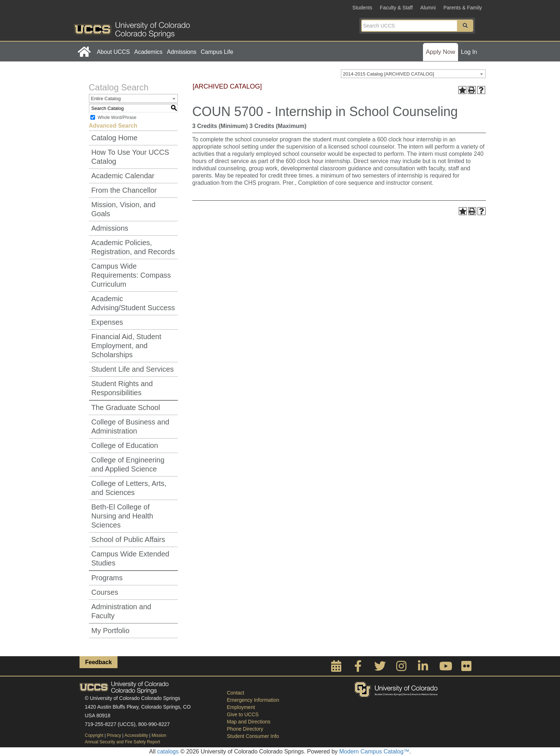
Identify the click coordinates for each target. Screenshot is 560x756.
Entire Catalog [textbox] (106, 99)
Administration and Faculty (121, 611)
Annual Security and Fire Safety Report (123, 742)
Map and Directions (249, 722)
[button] (465, 26)
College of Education (125, 445)
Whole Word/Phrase (117, 118)
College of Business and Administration (131, 426)
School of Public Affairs (128, 539)
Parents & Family (463, 8)
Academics (148, 52)
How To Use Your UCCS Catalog (130, 157)
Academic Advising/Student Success (133, 303)
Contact (236, 693)
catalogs (168, 751)
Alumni (428, 8)
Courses (105, 592)
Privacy (114, 735)
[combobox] (413, 74)
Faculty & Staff (396, 8)
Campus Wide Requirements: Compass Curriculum (131, 275)
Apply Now (441, 52)
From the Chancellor (124, 190)
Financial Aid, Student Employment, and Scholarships (126, 346)
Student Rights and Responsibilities (122, 388)
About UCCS (114, 52)
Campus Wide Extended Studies (131, 558)
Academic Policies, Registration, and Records (133, 247)
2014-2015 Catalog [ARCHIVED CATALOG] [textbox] (389, 74)
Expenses (107, 322)
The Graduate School (126, 407)
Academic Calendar (123, 176)
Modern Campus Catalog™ (374, 751)
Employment (241, 707)
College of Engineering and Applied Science (128, 464)
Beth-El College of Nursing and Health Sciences (122, 516)
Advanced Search (113, 126)
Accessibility (136, 735)
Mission (159, 735)
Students (362, 8)
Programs (107, 578)
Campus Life (217, 52)
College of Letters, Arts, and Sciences (129, 488)
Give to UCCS (243, 714)
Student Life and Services (133, 369)
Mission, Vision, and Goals (124, 209)
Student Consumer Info (253, 736)
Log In (469, 52)
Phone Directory (245, 729)
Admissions (181, 52)
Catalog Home (115, 138)
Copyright (94, 735)
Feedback (99, 662)
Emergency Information (253, 700)
